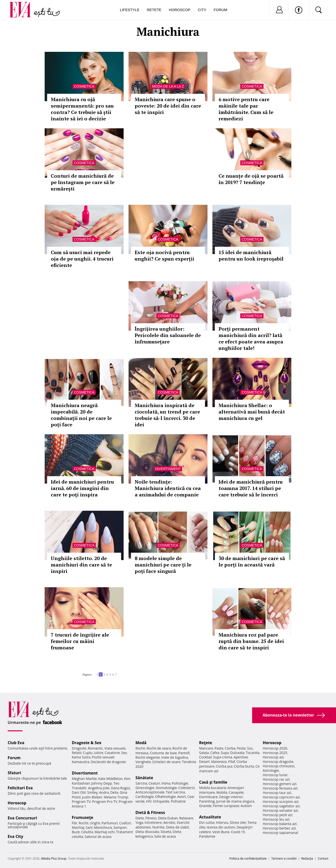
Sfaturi (14, 773)
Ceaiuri (154, 783)
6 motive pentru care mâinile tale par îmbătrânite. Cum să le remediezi (246, 109)
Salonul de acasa (98, 837)
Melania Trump (116, 797)
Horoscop (180, 10)
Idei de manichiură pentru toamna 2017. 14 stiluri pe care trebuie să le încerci (251, 488)
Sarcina (141, 783)
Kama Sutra (81, 757)
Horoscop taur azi (277, 793)
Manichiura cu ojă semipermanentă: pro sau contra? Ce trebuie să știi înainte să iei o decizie (82, 109)
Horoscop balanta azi (280, 824)
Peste (241, 748)
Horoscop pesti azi (278, 815)
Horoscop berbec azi (279, 828)
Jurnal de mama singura (235, 801)
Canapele (236, 792)
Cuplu (88, 753)
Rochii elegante (148, 757)
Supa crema (223, 757)
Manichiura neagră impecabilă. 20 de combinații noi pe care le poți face (81, 415)
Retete (154, 10)
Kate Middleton (111, 779)
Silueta (166, 832)
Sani (89, 827)
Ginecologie (145, 788)
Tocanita (253, 753)
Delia (114, 792)
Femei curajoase (226, 806)
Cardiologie (145, 797)
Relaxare (186, 818)
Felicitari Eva (20, 788)
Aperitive (241, 757)
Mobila (222, 792)
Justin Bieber (92, 797)
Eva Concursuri (22, 818)
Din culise (207, 822)
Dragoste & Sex (87, 743)
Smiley (92, 792)
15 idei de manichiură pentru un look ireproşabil (251, 255)
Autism (246, 806)
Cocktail (205, 757)
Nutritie (158, 827)
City (202, 10)
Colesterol (187, 788)
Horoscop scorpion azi (281, 802)
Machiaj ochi (104, 832)
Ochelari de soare (166, 762)
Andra (104, 792)
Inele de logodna (175, 757)
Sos (250, 748)
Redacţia (307, 859)
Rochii (84, 823)
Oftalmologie (166, 797)
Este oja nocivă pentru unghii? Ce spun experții (164, 255)
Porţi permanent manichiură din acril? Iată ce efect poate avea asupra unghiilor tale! (251, 338)
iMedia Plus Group (54, 859)
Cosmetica (84, 86)
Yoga (139, 822)
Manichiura (103, 827)
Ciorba (230, 748)
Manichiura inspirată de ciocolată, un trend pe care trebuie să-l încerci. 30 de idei (167, 415)
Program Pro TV (105, 802)
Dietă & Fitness (150, 812)
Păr (75, 823)
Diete (140, 818)
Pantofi (184, 753)
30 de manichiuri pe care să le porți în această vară (252, 561)
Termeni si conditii (284, 859)
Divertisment (168, 469)
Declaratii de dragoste (108, 762)
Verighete (143, 762)
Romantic (95, 748)
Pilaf (232, 762)
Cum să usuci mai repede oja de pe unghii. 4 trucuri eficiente (82, 259)
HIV (149, 801)
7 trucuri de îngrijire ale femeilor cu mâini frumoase (80, 641)
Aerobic (169, 822)
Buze (76, 832)
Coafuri (125, 823)
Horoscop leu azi (276, 819)
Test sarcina (175, 792)
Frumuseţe (83, 817)
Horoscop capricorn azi (281, 797)
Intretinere (153, 822)
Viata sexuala (115, 748)
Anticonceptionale (150, 792)
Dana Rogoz (121, 788)
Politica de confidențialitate (248, 859)
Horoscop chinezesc (279, 766)
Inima (166, 783)
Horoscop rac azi (276, 779)
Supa (225, 753)
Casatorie (112, 753)
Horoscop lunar (275, 775)
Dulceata (237, 753)
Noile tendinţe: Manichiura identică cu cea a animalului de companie (168, 488)
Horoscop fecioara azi (280, 788)
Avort (181, 797)
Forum (220, 10)
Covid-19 (238, 832)
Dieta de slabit (177, 827)
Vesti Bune (221, 832)
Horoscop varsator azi (280, 810)
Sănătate (144, 778)
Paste (219, 748)
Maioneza (219, 762)
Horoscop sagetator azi (281, 806)
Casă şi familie (213, 782)
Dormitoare (208, 797)
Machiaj (78, 827)
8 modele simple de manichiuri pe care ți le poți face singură (163, 565)
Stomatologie (166, 788)
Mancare (206, 748)
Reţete (206, 743)
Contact (323, 859)
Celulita (87, 832)
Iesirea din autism (221, 827)
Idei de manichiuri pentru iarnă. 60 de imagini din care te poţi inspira (82, 488)
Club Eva (16, 743)
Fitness (151, 818)
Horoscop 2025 (275, 753)
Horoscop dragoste (278, 762)
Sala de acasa (165, 836)
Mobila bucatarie (213, 788)
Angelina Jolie (99, 788)
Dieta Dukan (168, 818)
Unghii (95, 823)
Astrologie (271, 770)
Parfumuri (110, 823)
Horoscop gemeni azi (280, 784)
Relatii (77, 753)
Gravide (205, 806)
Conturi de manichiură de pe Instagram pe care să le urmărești (83, 182)
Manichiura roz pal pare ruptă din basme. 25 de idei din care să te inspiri (251, 641)
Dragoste (79, 748)
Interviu (222, 822)
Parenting (207, 801)
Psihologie (180, 783)
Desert (204, 762)
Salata (204, 753)
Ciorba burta (244, 766)
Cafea (215, 753)
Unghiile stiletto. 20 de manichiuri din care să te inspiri (81, 565)
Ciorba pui (224, 766)
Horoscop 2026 (275, 748)
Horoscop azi (273, 757)
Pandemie (207, 836)
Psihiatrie (178, 801)
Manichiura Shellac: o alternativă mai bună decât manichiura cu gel (252, 412)
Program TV (81, 802)
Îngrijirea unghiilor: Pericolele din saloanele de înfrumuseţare (168, 335)
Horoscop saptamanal (280, 833)
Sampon (120, 827)
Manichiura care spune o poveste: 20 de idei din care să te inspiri (168, 106)
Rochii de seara (159, 748)
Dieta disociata (147, 832)
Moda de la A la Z (168, 86)
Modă (141, 743)
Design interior (231, 797)
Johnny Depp (102, 783)
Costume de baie (163, 753)
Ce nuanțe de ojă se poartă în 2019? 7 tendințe (251, 179)
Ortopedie (161, 801)
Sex (124, 753)
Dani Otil (79, 792)
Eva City (15, 836)
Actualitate (210, 817)
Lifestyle (130, 10)
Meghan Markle (84, 779)
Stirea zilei (238, 822)
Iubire (98, 753)
